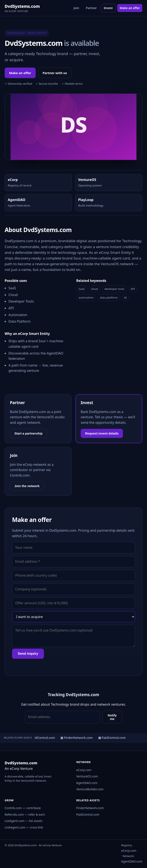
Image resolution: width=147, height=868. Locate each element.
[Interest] (73, 617)
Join (76, 8)
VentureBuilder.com (90, 789)
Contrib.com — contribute (23, 808)
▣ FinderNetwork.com (77, 738)
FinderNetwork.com (90, 808)
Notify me (112, 717)
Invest (108, 8)
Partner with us (55, 73)
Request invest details (102, 433)
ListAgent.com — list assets (24, 821)
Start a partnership (28, 433)
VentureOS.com (87, 776)
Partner (91, 8)
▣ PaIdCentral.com (42, 738)
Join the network (27, 486)
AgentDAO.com (87, 783)
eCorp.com (84, 770)
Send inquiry (28, 654)
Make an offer (130, 8)
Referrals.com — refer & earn (25, 814)
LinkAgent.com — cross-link (24, 827)
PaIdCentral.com (88, 814)
